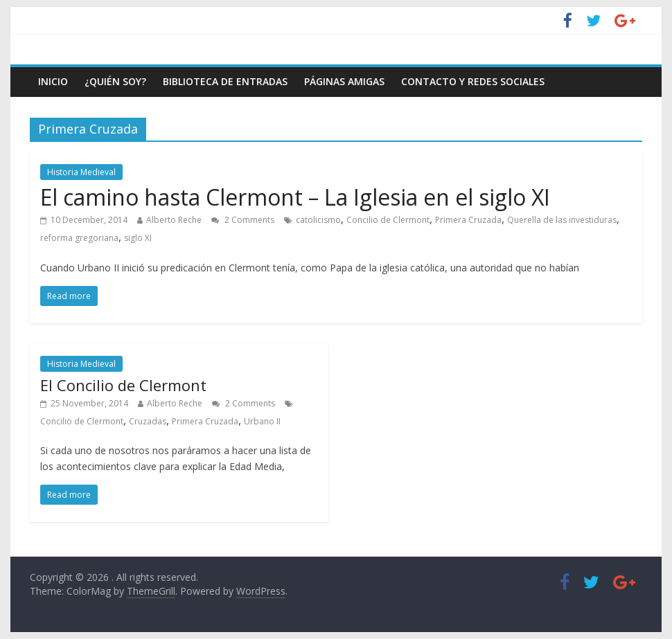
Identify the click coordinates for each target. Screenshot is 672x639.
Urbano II (262, 421)
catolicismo (318, 220)
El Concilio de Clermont (123, 385)
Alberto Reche (174, 220)
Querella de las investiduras (562, 220)
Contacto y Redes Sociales (473, 81)
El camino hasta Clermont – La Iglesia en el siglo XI (295, 197)
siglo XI (138, 238)
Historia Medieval (81, 172)
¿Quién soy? (115, 81)
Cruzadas (148, 421)
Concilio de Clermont (388, 220)
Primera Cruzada (468, 220)
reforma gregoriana (79, 238)
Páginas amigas (344, 81)
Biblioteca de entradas (225, 81)
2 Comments (243, 220)
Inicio (53, 81)
